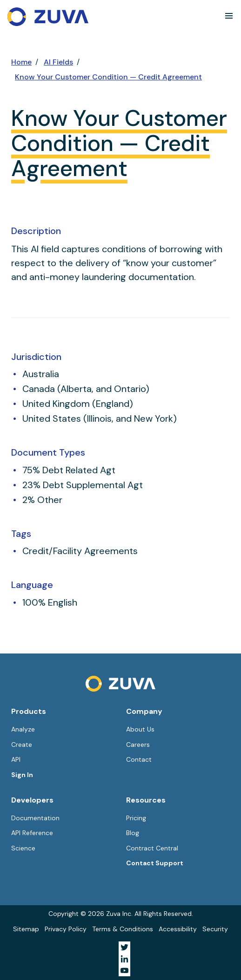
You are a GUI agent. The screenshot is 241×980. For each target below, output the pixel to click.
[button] (229, 16)
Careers (138, 745)
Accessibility (178, 929)
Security (215, 929)
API (16, 759)
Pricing (136, 818)
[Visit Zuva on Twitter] (124, 947)
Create (22, 745)
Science (23, 848)
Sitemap (26, 929)
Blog (133, 833)
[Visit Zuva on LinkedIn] (124, 959)
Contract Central (152, 848)
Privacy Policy (66, 929)
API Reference (32, 833)
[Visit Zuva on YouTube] (124, 970)
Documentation (35, 818)
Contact (139, 759)
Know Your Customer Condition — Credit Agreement (108, 77)
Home (21, 62)
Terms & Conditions (123, 929)
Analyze (23, 729)
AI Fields (58, 62)
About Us (140, 729)
